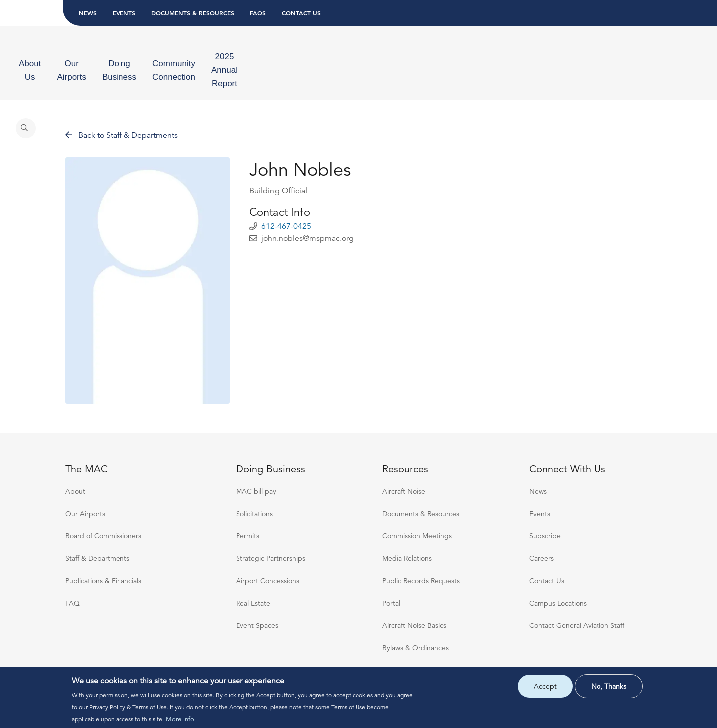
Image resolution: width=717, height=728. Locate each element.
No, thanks (609, 686)
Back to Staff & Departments (121, 115)
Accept (545, 686)
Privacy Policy (107, 707)
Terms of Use (150, 707)
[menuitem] (96, 52)
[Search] (641, 53)
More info (180, 719)
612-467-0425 (286, 206)
